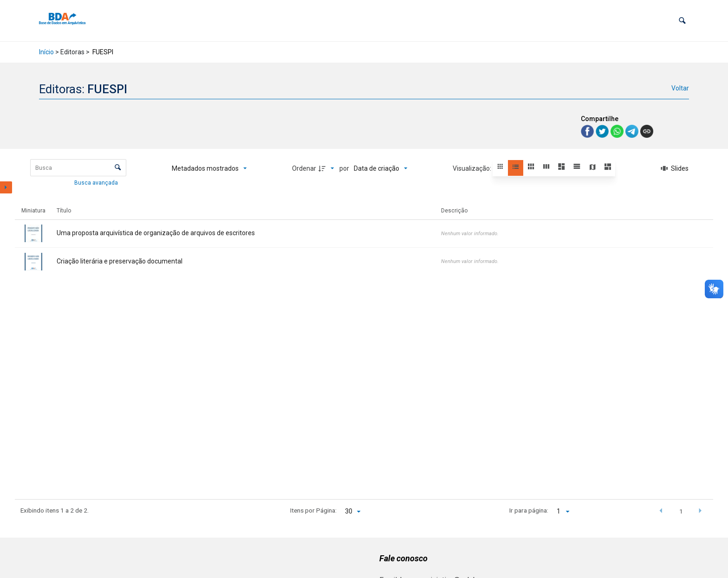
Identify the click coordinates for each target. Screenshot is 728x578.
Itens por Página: (313, 510)
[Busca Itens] (78, 168)
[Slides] (675, 168)
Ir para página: (529, 510)
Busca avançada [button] (97, 183)
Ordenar (304, 168)
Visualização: (473, 168)
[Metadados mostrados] (209, 168)
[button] (682, 21)
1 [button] (681, 511)
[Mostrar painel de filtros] (6, 187)
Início (46, 52)
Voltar (680, 88)
